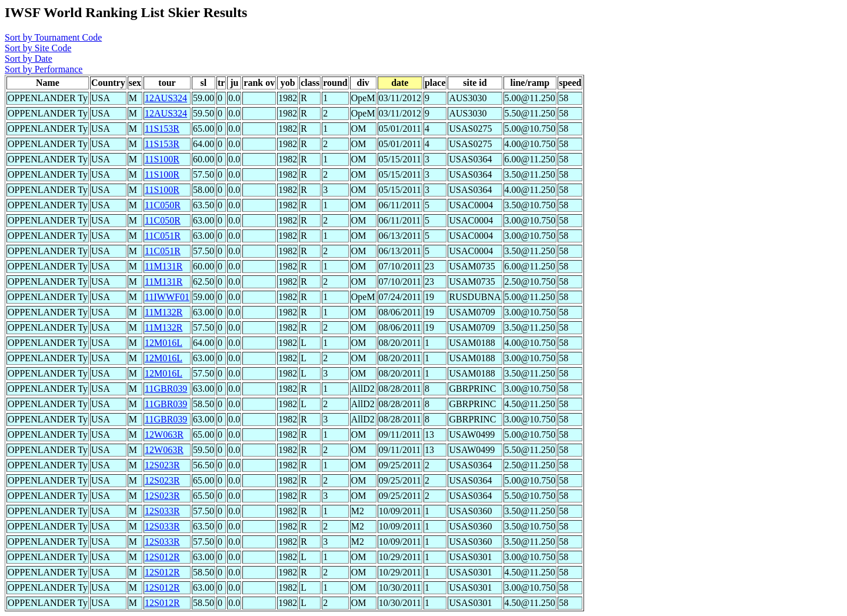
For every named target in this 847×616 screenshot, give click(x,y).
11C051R (163, 236)
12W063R (164, 434)
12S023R (162, 465)
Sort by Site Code (38, 48)
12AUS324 (166, 98)
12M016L (164, 343)
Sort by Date (29, 59)
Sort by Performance (44, 69)
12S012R (162, 557)
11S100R (162, 159)
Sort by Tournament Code (53, 37)
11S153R (162, 129)
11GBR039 (166, 389)
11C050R (163, 205)
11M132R (164, 312)
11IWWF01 (167, 297)
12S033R (162, 511)
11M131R (164, 266)
